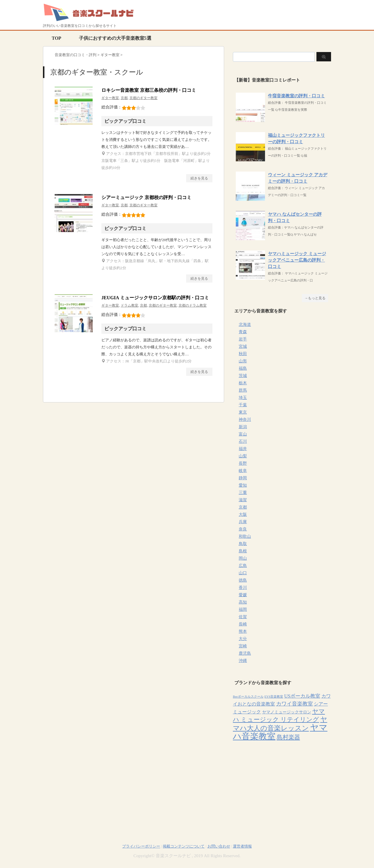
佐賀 (243, 617)
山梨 (243, 456)
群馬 (243, 390)
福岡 (243, 609)
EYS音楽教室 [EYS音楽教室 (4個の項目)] (274, 697)
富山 (243, 434)
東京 (243, 412)
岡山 (243, 558)
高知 (243, 602)
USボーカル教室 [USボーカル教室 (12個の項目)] (302, 696)
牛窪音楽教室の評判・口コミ (296, 96)
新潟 (243, 427)
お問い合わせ (219, 846)
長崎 (243, 624)
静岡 (243, 478)
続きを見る (199, 178)
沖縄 (243, 661)
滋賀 (243, 500)
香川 (243, 588)
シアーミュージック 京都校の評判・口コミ (146, 197)
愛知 (243, 485)
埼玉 (243, 398)
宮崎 (243, 646)
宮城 (243, 346)
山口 (243, 573)
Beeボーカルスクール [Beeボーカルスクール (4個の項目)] (248, 697)
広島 (243, 566)
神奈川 (245, 420)
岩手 (243, 339)
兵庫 (243, 522)
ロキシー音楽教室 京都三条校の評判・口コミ (149, 90)
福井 (243, 449)
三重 (243, 493)
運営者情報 (242, 846)
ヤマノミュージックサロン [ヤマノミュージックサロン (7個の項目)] (287, 712)
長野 (243, 463)
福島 (243, 368)
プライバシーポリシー (141, 846)
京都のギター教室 (143, 98)
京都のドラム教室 (193, 305)
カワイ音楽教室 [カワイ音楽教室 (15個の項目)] (295, 704)
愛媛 (243, 595)
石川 (243, 441)
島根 (243, 551)
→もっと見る (315, 298)
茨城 (243, 376)
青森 (243, 332)
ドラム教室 (129, 305)
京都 (124, 98)
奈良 (243, 529)
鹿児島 (245, 653)
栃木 (243, 383)
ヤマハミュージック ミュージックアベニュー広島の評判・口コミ (297, 260)
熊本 (243, 631)
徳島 (243, 580)
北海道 (245, 325)
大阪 (243, 515)
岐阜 (243, 471)
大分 (243, 639)
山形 (243, 361)
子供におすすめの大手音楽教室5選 (115, 38)
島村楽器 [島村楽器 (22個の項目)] (288, 737)
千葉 (243, 405)
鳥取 (243, 544)
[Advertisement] (282, 785)
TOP (57, 38)
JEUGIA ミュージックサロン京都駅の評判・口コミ (155, 298)
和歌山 (245, 536)
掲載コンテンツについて (184, 846)
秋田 (243, 354)
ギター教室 (110, 98)
